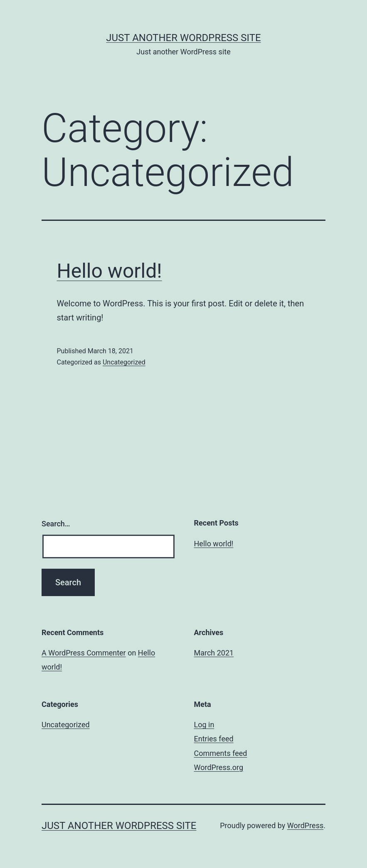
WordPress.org (219, 767)
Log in (204, 725)
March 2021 (214, 653)
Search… (56, 524)
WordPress (305, 825)
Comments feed (221, 753)
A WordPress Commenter (84, 653)
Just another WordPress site (183, 38)
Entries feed (214, 739)
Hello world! (110, 271)
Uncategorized (124, 362)
